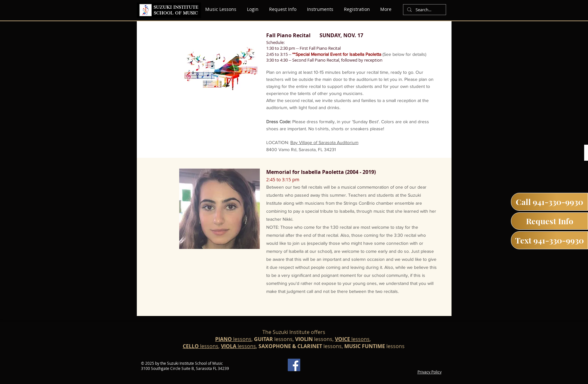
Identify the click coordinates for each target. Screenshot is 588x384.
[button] (320, 9)
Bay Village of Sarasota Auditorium (324, 142)
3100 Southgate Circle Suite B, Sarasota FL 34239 (185, 368)
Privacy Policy (430, 372)
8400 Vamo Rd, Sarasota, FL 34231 (301, 149)
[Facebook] (294, 365)
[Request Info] (549, 221)
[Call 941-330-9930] (549, 202)
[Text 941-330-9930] (549, 240)
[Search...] (424, 10)
